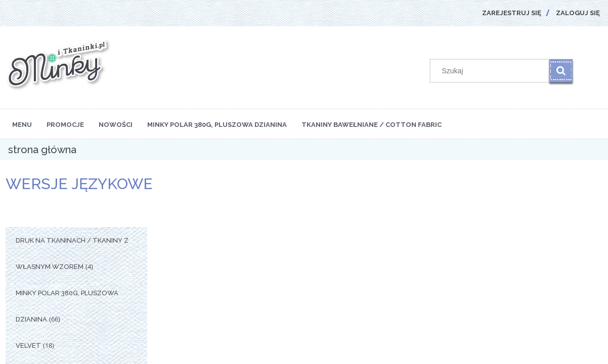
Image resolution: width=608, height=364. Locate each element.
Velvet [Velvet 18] (28, 346)
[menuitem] (22, 124)
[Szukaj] (561, 71)
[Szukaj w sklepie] (492, 71)
